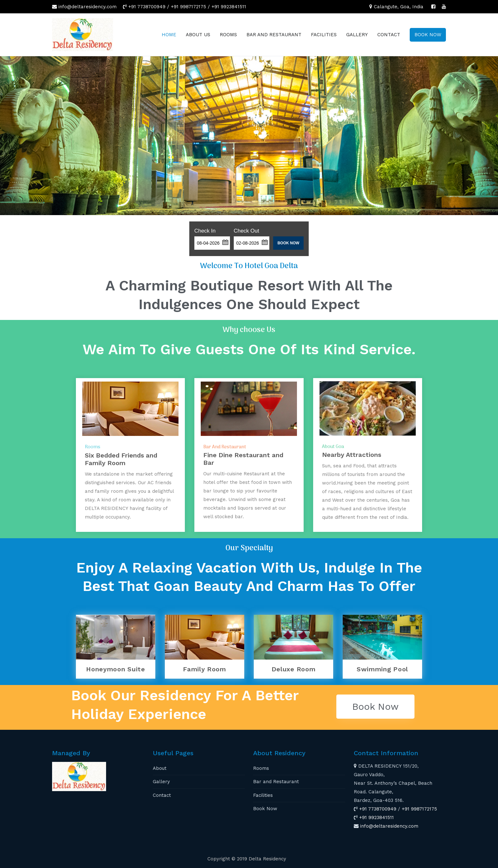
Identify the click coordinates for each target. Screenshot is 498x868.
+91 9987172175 (188, 7)
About (160, 768)
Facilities (263, 795)
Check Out (246, 231)
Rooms (261, 768)
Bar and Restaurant (276, 782)
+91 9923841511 (229, 7)
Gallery (161, 782)
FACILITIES (324, 35)
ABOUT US (198, 35)
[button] (225, 242)
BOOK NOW (428, 35)
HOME (169, 35)
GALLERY (357, 35)
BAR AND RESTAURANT (274, 35)
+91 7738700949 (147, 7)
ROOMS (228, 35)
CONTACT (389, 35)
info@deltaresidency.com (87, 7)
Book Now (265, 809)
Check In (205, 231)
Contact (162, 795)
